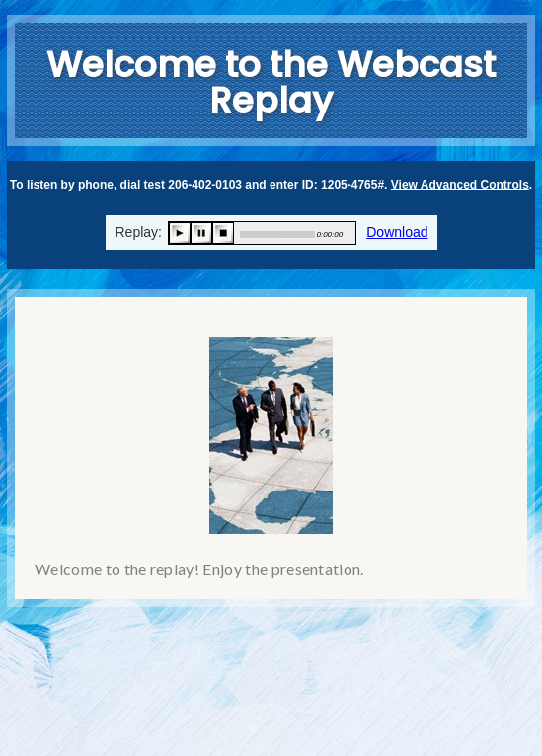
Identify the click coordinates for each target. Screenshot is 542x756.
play (180, 233)
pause (201, 233)
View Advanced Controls (460, 185)
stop (223, 233)
